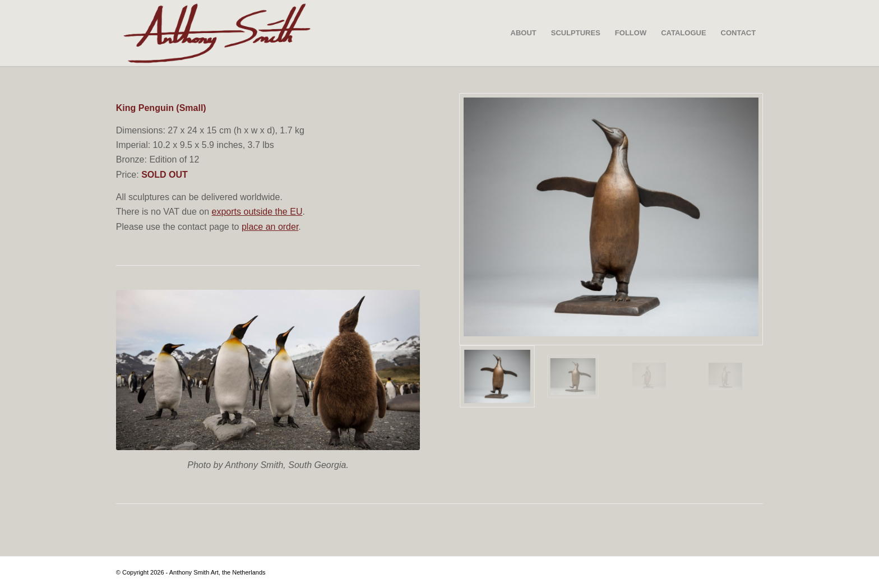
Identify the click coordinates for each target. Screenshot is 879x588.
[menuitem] (524, 33)
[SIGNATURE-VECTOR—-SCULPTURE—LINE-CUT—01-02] (217, 33)
